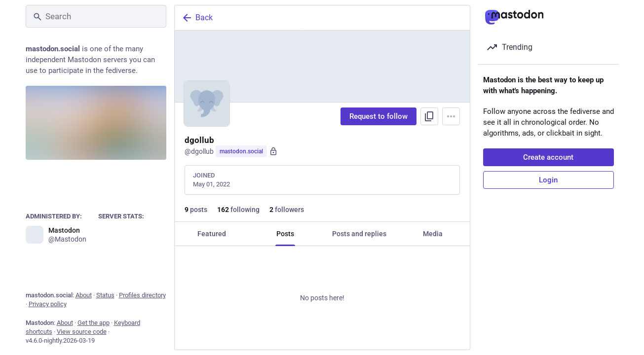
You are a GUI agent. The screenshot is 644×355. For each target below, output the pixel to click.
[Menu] (451, 116)
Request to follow (379, 116)
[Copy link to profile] (429, 116)
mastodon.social (241, 151)
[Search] (96, 16)
